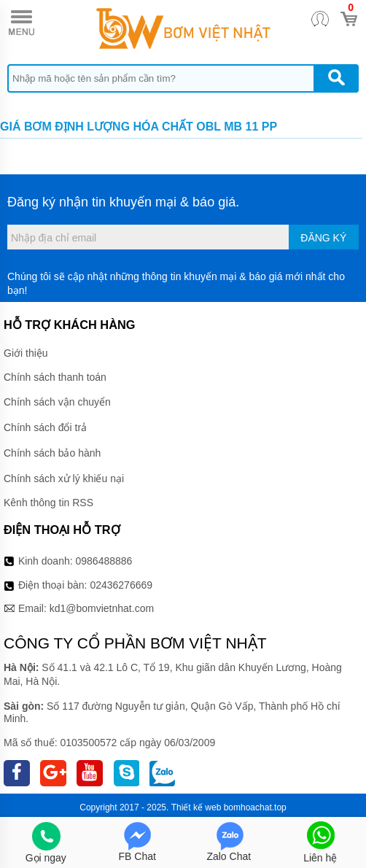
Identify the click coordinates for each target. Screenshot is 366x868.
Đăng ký (323, 238)
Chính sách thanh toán (55, 377)
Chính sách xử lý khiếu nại (64, 478)
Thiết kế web (196, 807)
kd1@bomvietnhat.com (102, 608)
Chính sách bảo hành (52, 453)
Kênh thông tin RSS (48, 503)
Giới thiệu (26, 353)
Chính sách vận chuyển (57, 402)
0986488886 (104, 561)
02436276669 (121, 585)
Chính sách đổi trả (45, 427)
